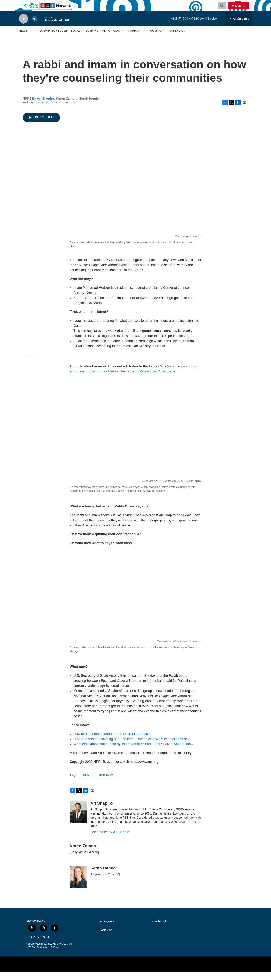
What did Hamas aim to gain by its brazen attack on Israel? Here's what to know (133, 752)
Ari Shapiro (46, 107)
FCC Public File (158, 930)
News (23, 39)
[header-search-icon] (224, 10)
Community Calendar (167, 39)
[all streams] (239, 27)
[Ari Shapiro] (78, 821)
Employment (107, 930)
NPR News (106, 784)
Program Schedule (51, 39)
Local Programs (85, 39)
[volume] (35, 27)
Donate (243, 10)
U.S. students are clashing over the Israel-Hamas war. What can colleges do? (131, 747)
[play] (24, 27)
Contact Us (106, 939)
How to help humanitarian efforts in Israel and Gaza (112, 742)
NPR (86, 784)
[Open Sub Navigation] (30, 39)
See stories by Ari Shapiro (110, 840)
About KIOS (111, 39)
